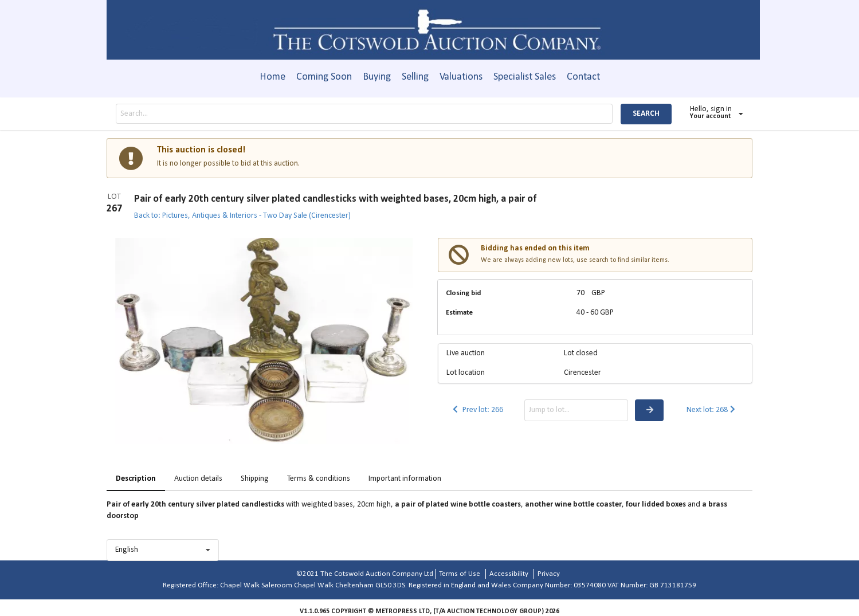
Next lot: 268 (712, 410)
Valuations (461, 77)
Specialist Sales (525, 77)
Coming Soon (324, 77)
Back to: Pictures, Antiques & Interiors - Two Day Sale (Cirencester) (242, 216)
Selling (415, 77)
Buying (377, 77)
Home (272, 77)
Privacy (549, 574)
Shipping (255, 479)
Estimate (459, 313)
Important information (405, 479)
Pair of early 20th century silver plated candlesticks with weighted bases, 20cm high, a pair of (336, 199)
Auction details (198, 479)
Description (136, 479)
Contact (583, 77)
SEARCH (646, 114)
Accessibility (509, 574)
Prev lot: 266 (477, 410)
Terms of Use (460, 574)
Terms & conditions (319, 479)
